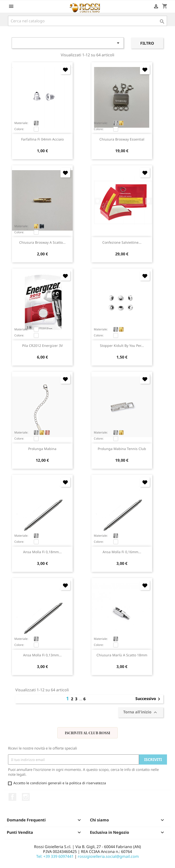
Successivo (149, 699)
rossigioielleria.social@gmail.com (108, 856)
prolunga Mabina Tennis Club (122, 449)
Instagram (26, 797)
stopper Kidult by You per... (122, 346)
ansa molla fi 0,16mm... (122, 552)
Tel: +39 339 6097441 (55, 856)
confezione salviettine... (122, 242)
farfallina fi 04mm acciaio (42, 139)
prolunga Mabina (42, 449)
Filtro (147, 43)
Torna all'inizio (141, 712)
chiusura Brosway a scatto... (42, 242)
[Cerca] (87, 21)
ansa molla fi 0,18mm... (42, 552)
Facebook (12, 797)
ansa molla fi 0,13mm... (42, 655)
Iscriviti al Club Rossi (87, 733)
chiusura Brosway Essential (122, 139)
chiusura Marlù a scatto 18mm (122, 655)
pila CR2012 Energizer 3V (42, 346)
